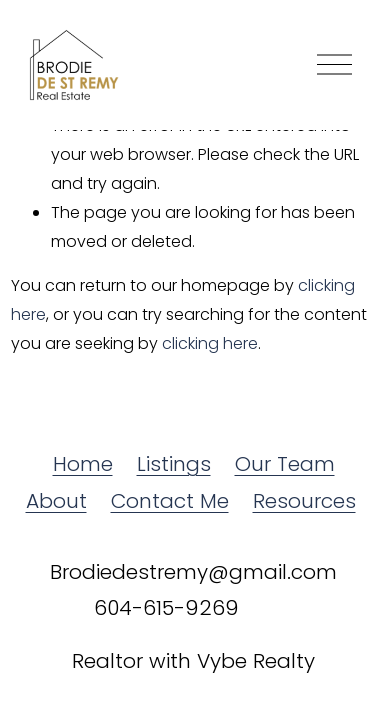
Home (83, 464)
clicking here (210, 343)
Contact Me (170, 501)
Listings (174, 464)
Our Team (285, 464)
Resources (304, 501)
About (56, 501)
